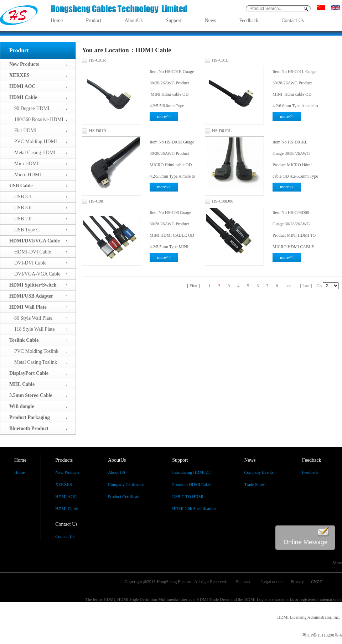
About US (116, 472)
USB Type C (24, 230)
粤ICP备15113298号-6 (322, 635)
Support (173, 20)
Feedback (249, 20)
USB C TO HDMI (188, 497)
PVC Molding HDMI (33, 142)
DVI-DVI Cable (28, 263)
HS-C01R (97, 60)
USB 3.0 (20, 208)
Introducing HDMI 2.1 (191, 472)
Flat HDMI (23, 130)
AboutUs (134, 20)
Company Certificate (126, 485)
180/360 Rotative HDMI (36, 119)
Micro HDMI (25, 175)
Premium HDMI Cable (192, 485)
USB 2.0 (20, 219)
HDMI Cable (66, 509)
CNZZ (317, 582)
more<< (164, 116)
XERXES (64, 485)
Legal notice (272, 582)
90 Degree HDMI (29, 108)
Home (57, 20)
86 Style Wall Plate (31, 318)
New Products (67, 472)
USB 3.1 (20, 197)
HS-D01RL (222, 131)
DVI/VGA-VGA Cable (35, 274)
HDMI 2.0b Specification (194, 509)
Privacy (297, 582)
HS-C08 (96, 201)
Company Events (259, 472)
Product (94, 20)
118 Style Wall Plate (32, 329)
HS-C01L (220, 60)
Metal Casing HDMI (32, 153)
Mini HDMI (24, 164)
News (211, 20)
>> (289, 286)
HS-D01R (98, 131)
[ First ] (193, 286)
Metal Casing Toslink (33, 362)
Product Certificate (124, 497)
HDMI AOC (66, 497)
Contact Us (293, 20)
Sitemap (243, 582)
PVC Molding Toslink (34, 351)
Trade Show (255, 485)
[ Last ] (306, 286)
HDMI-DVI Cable (30, 252)
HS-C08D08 (223, 201)
